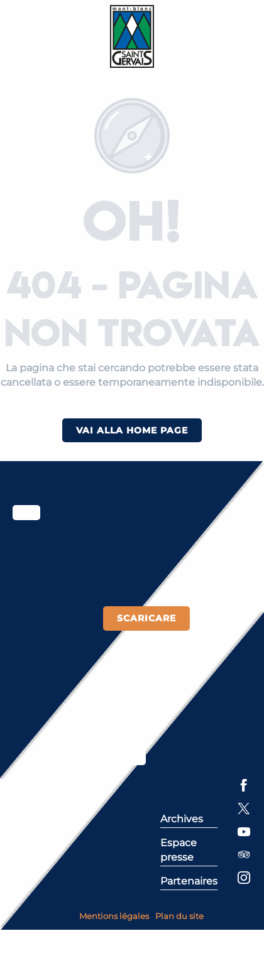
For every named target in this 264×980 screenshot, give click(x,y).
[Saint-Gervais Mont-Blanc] (132, 36)
